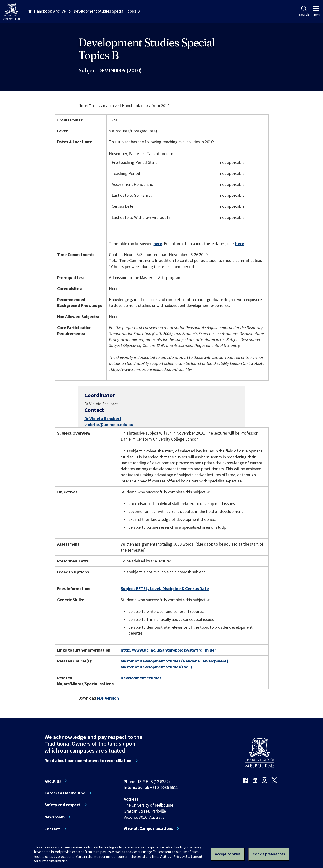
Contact (52, 829)
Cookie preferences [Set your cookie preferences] (269, 854)
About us (53, 781)
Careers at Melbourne (65, 793)
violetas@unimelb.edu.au (109, 425)
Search (304, 11)
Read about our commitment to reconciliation (88, 761)
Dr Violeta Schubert (103, 419)
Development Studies (141, 678)
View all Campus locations (148, 828)
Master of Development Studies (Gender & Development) (174, 661)
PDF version (108, 698)
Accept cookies (228, 854)
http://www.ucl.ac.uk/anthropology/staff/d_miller (168, 650)
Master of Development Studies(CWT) (156, 667)
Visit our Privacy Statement (181, 856)
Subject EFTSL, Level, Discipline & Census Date (165, 589)
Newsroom (55, 817)
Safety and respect (63, 805)
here (158, 243)
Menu (316, 11)
